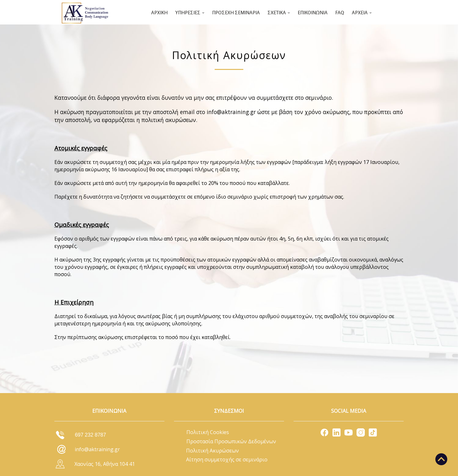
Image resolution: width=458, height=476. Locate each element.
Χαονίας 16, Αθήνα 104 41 (105, 464)
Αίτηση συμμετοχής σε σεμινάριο (227, 459)
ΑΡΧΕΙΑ (362, 13)
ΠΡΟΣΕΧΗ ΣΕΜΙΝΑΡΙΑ (236, 13)
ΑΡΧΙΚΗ (159, 13)
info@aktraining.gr (231, 112)
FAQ (340, 13)
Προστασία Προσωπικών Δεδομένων (231, 441)
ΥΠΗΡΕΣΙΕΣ (190, 13)
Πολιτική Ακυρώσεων (212, 451)
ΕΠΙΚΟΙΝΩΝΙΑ (313, 13)
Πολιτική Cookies (208, 432)
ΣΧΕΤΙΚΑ (279, 13)
